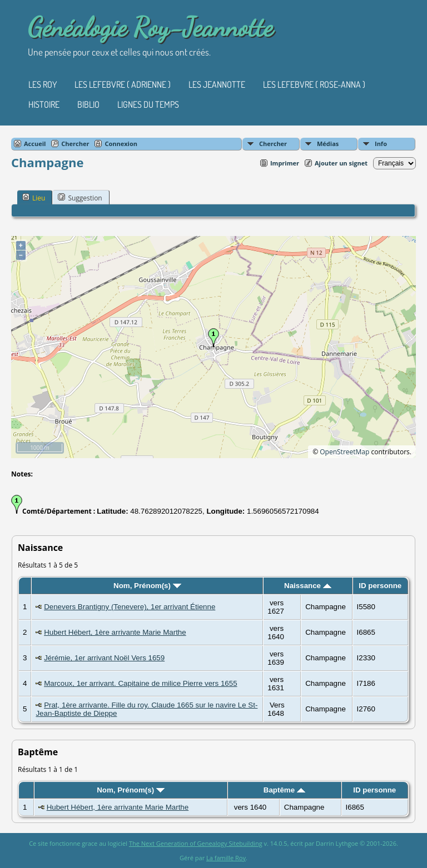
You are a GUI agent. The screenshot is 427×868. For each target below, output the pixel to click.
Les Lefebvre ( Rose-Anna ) (314, 84)
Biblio (88, 104)
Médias (328, 144)
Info (381, 144)
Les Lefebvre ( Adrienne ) (123, 84)
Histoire (44, 104)
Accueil (35, 144)
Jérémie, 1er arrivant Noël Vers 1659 (104, 658)
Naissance (308, 586)
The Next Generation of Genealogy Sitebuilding (196, 843)
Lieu (34, 198)
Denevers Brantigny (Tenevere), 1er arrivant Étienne (130, 607)
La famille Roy (226, 858)
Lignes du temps (148, 104)
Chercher (273, 144)
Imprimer (285, 163)
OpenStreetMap (344, 452)
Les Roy (43, 84)
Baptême (284, 790)
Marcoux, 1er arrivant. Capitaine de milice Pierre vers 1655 (140, 683)
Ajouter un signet (341, 163)
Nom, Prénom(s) (147, 586)
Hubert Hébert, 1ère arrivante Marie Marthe (115, 632)
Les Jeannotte (217, 84)
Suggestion (80, 198)
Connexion (121, 144)
